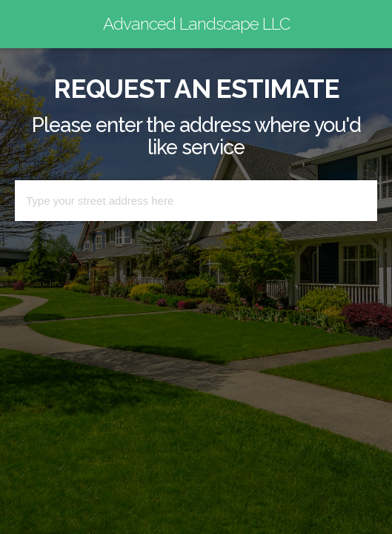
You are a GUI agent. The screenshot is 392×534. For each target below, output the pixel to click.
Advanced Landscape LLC (196, 24)
